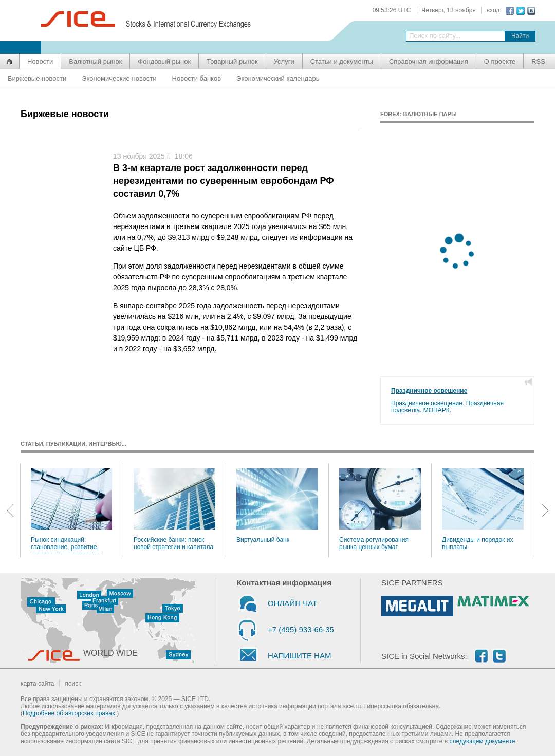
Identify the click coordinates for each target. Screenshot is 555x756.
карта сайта (37, 684)
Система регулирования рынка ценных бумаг (380, 509)
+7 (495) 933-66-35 (301, 629)
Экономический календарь (278, 78)
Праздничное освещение (429, 391)
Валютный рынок (95, 61)
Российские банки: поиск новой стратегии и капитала (174, 509)
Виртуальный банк (277, 506)
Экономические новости (119, 78)
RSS (538, 61)
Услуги (284, 61)
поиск (73, 684)
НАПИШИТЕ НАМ (299, 656)
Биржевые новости (37, 78)
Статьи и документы (342, 61)
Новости (40, 61)
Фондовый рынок (164, 61)
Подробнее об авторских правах (69, 713)
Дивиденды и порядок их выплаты (483, 509)
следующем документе (483, 741)
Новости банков (197, 78)
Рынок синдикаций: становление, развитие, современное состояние (71, 511)
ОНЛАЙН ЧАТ (292, 603)
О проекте (500, 61)
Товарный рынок (232, 61)
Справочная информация (429, 61)
